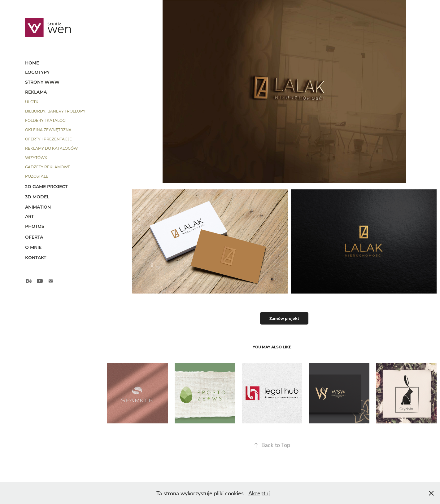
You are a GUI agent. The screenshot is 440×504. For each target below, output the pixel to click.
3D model (37, 197)
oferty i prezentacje (48, 139)
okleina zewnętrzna (48, 130)
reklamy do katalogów (51, 148)
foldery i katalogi (46, 120)
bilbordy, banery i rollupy (55, 111)
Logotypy (37, 72)
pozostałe (37, 176)
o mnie (33, 247)
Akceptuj (259, 493)
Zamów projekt (284, 318)
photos (35, 226)
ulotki (32, 102)
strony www (42, 82)
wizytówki (37, 157)
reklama (36, 92)
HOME (32, 63)
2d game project (46, 186)
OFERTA (34, 237)
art (29, 216)
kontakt (36, 257)
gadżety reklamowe (48, 167)
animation (38, 207)
